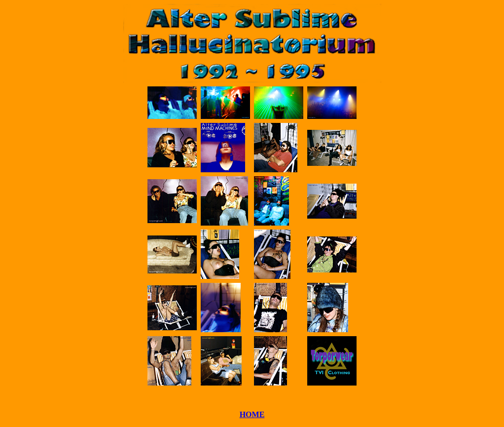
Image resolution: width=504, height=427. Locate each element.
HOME (252, 414)
